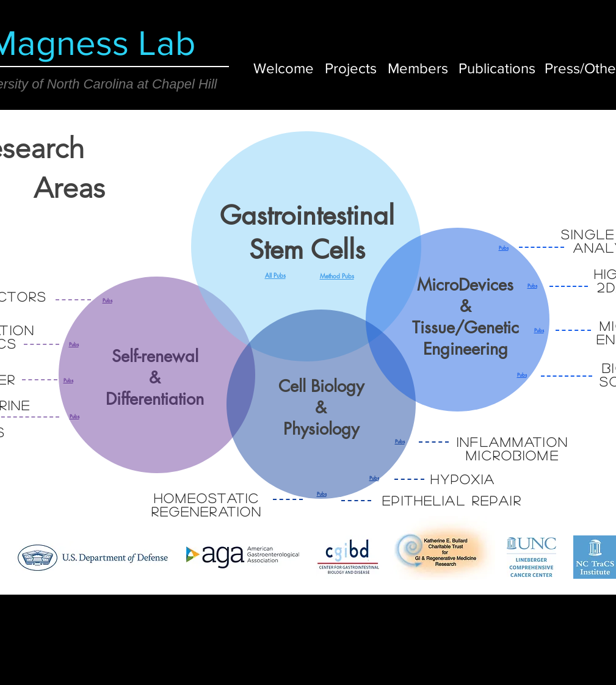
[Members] (418, 68)
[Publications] (497, 68)
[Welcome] (284, 68)
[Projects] (351, 68)
